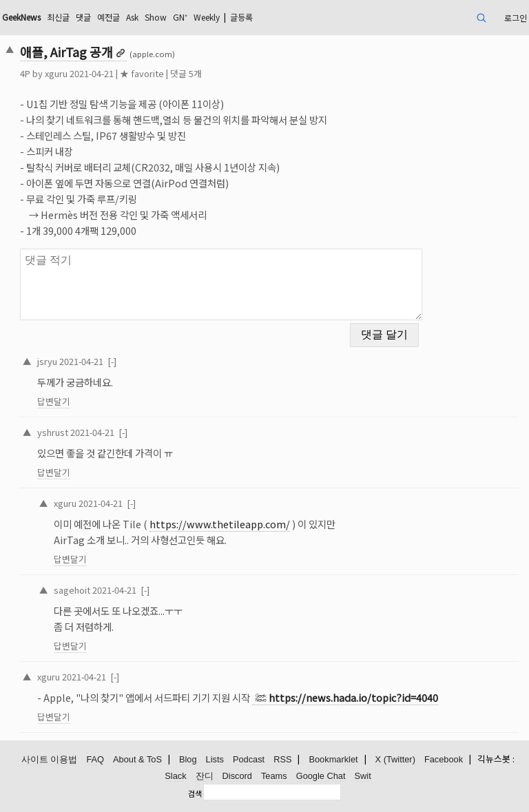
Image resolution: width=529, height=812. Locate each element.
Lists (215, 759)
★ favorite (142, 73)
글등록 (241, 17)
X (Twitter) (395, 759)
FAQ (95, 759)
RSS (282, 759)
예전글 (108, 17)
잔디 (205, 776)
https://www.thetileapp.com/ (220, 524)
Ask (132, 17)
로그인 (516, 18)
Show (156, 17)
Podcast (249, 759)
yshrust (53, 432)
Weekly (207, 17)
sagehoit (72, 590)
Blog (188, 759)
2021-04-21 (81, 361)
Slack (175, 776)
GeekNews (21, 17)
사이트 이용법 (50, 759)
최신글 (58, 17)
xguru (56, 73)
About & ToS (137, 759)
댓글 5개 (186, 73)
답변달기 (54, 401)
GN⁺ (180, 17)
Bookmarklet (333, 759)
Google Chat (321, 776)
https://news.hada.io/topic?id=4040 (353, 697)
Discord (237, 776)
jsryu (47, 361)
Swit (363, 776)
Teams (274, 776)
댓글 (83, 17)
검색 (195, 793)
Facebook (444, 759)
